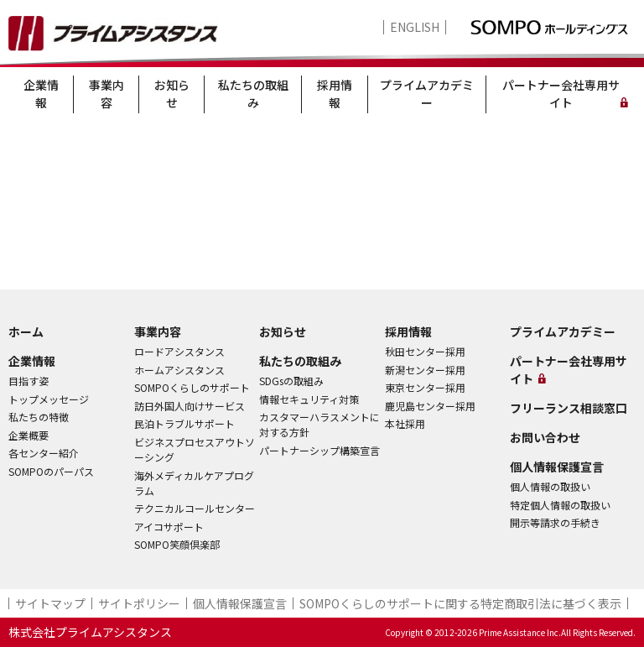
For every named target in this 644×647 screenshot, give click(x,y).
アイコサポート (169, 527)
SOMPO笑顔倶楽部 (177, 544)
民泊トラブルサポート (184, 423)
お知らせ (172, 94)
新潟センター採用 (425, 370)
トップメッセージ (49, 399)
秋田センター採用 (425, 351)
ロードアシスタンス (179, 351)
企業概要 (29, 435)
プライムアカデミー (427, 94)
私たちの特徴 (39, 417)
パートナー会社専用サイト (561, 94)
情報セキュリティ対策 (309, 399)
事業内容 (106, 94)
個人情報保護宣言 (557, 467)
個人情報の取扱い (550, 486)
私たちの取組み (253, 94)
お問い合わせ (545, 437)
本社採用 (405, 423)
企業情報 (41, 94)
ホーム (26, 331)
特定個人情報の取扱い (560, 505)
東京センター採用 (425, 387)
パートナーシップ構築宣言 (319, 450)
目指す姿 (29, 381)
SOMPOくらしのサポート (192, 387)
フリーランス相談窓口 (569, 408)
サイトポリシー (139, 603)
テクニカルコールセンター (195, 508)
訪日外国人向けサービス (190, 406)
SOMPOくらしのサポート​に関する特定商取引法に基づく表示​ (460, 603)
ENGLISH (415, 27)
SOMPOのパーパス (51, 471)
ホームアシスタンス (179, 370)
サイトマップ (50, 603)
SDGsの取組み (291, 381)
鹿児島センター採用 (430, 406)
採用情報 (335, 94)
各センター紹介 (44, 453)
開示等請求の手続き (555, 522)
